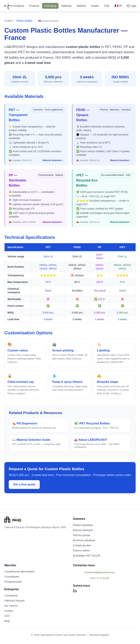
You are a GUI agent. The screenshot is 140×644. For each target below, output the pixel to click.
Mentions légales (99, 635)
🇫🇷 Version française (48, 21)
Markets (81, 6)
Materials (67, 6)
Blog (7, 621)
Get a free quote (24, 484)
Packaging (50, 6)
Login (131, 6)
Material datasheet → (54, 160)
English (9, 21)
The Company (16, 6)
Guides (95, 6)
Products (34, 6)
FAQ (107, 6)
